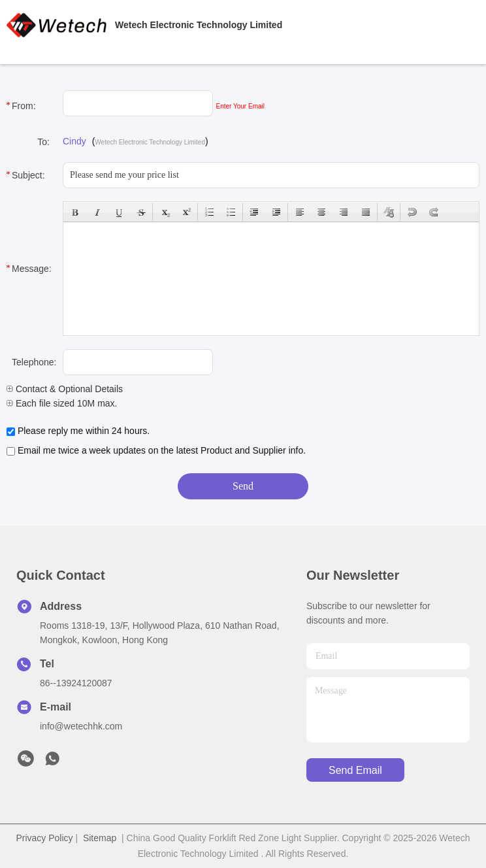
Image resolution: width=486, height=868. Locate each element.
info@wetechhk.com (81, 726)
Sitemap (100, 838)
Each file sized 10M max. (62, 403)
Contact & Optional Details (65, 389)
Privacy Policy (44, 838)
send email (355, 770)
